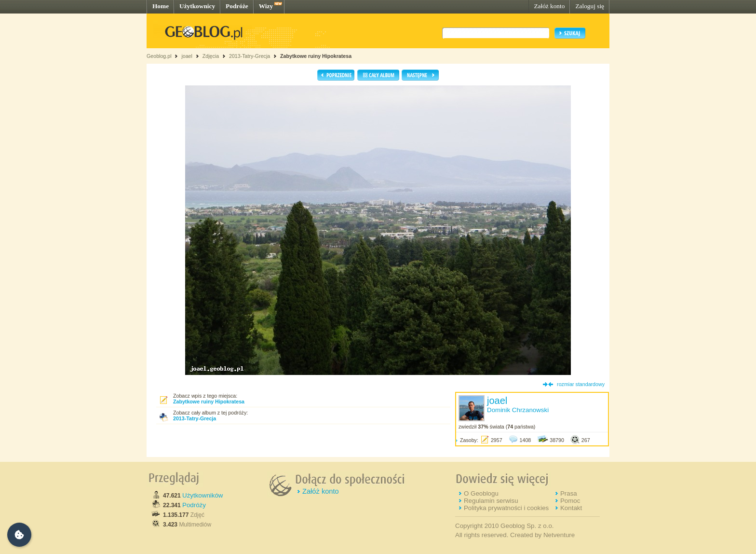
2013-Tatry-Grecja (250, 56)
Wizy (266, 6)
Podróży (194, 505)
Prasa (569, 493)
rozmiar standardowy (581, 384)
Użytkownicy (197, 6)
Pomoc (570, 501)
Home (161, 6)
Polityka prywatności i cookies (506, 508)
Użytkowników (202, 495)
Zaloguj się (590, 6)
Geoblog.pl (159, 56)
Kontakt (571, 508)
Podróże (237, 6)
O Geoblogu (481, 493)
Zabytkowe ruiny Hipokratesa (316, 56)
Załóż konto (549, 6)
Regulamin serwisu (491, 501)
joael (187, 56)
